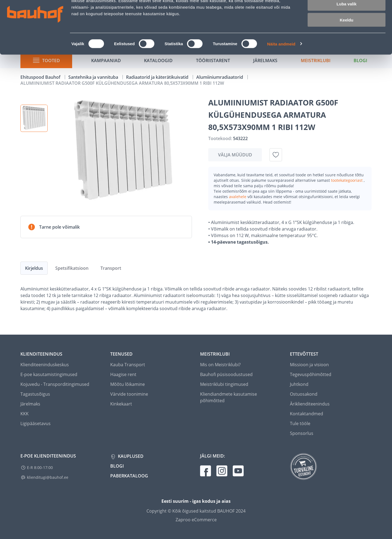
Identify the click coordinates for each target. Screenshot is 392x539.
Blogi (117, 466)
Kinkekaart (121, 404)
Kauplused (130, 456)
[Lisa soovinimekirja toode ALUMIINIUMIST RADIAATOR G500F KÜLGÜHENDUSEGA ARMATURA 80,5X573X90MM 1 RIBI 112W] (276, 155)
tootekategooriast (347, 180)
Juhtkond (299, 384)
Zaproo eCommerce (196, 520)
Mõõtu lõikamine (128, 384)
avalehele (238, 197)
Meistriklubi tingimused (224, 384)
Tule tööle (300, 423)
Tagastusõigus (35, 394)
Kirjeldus (34, 268)
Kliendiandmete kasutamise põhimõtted (229, 397)
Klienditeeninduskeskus (45, 365)
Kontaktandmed (307, 414)
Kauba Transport (128, 365)
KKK (24, 414)
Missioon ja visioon (309, 365)
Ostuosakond (304, 394)
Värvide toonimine (129, 394)
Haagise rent (123, 374)
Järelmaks (30, 404)
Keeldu (347, 46)
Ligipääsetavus (36, 423)
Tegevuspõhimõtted (311, 374)
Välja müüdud (235, 155)
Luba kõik (347, 13)
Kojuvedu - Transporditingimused (55, 384)
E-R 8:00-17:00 (40, 467)
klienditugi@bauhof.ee (48, 477)
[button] (34, 118)
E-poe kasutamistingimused (49, 374)
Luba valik (346, 30)
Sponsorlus (302, 433)
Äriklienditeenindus (310, 404)
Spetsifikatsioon (72, 268)
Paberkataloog (129, 476)
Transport (111, 268)
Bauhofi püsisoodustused (226, 374)
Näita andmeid (281, 70)
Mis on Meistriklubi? (220, 365)
